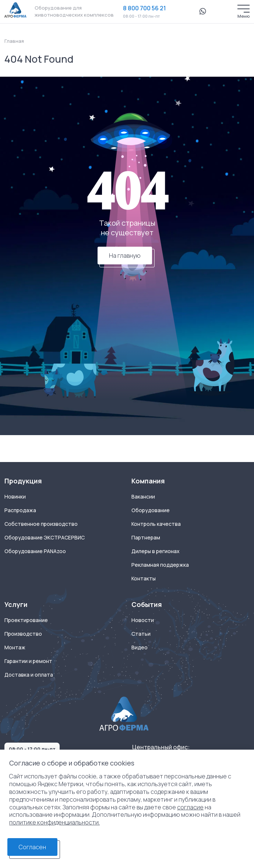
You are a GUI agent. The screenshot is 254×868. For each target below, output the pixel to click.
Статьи (141, 634)
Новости (143, 620)
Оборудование (151, 510)
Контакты (144, 579)
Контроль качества (156, 524)
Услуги (16, 605)
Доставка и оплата (29, 675)
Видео (140, 647)
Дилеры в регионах (156, 551)
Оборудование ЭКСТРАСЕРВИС (45, 538)
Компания (148, 481)
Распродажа (20, 510)
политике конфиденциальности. (54, 822)
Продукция (23, 481)
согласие (190, 807)
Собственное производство (41, 524)
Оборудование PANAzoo (35, 551)
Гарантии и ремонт (28, 661)
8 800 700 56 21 (144, 8)
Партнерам (146, 538)
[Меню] (244, 9)
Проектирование (26, 620)
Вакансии (143, 497)
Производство (23, 634)
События (147, 605)
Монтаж (15, 647)
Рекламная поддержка (160, 565)
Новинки (15, 497)
